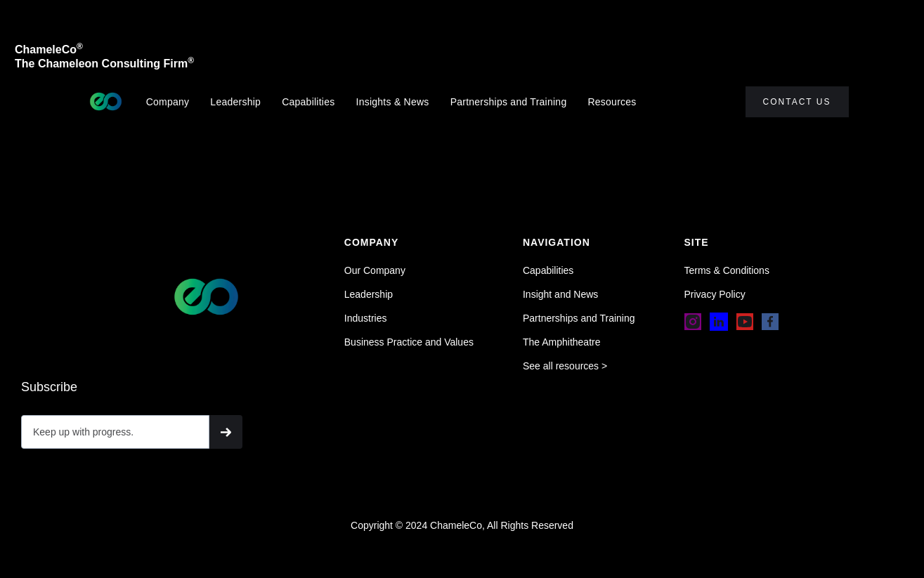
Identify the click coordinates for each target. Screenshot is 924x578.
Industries (366, 318)
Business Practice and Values (409, 342)
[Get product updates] (115, 432)
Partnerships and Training (509, 102)
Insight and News (560, 294)
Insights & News (393, 102)
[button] (619, 102)
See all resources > (565, 366)
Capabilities (308, 102)
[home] (106, 101)
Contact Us (797, 102)
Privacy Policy (715, 294)
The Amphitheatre (562, 342)
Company (168, 102)
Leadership (235, 102)
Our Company (375, 270)
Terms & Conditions (727, 270)
